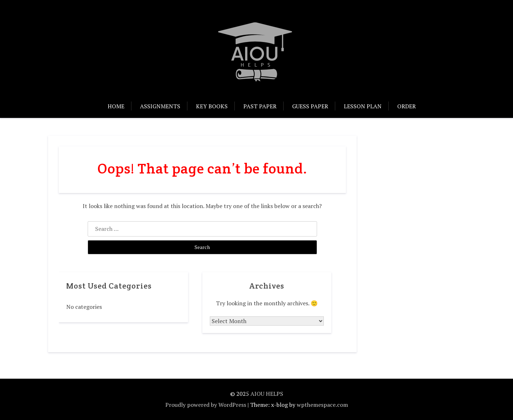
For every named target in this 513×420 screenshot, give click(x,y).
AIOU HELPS (267, 394)
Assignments (160, 106)
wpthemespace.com (322, 405)
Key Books (212, 106)
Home (116, 106)
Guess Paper (310, 106)
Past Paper (260, 106)
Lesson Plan (363, 106)
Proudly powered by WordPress (206, 405)
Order (406, 106)
